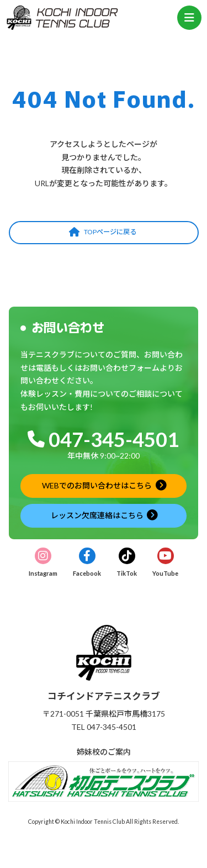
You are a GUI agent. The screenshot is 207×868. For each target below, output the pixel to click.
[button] (104, 233)
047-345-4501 (114, 439)
